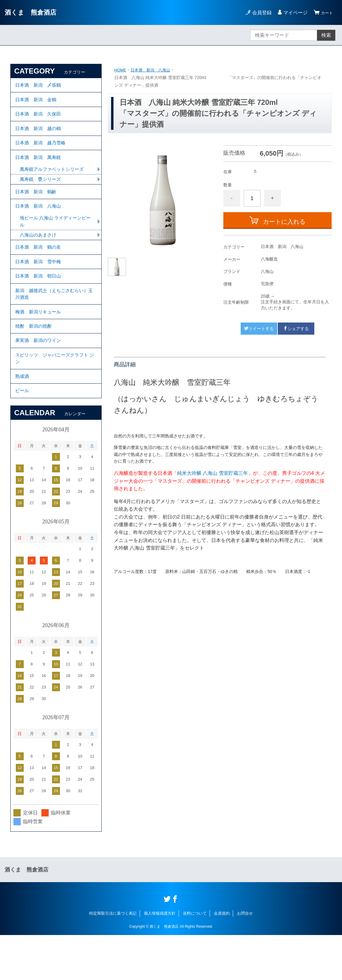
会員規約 (222, 958)
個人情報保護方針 (160, 958)
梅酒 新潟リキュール (40, 343)
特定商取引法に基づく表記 (113, 958)
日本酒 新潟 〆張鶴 (40, 86)
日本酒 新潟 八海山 (153, 70)
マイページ (293, 13)
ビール (23, 434)
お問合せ (245, 958)
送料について (195, 958)
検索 (326, 35)
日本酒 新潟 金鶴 (37, 103)
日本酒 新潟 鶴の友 (40, 269)
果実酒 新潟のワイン (40, 377)
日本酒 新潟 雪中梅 (40, 286)
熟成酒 (23, 418)
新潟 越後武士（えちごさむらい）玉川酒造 (54, 323)
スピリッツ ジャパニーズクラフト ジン (54, 397)
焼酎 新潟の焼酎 (35, 360)
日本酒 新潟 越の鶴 (40, 136)
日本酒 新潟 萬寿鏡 (40, 170)
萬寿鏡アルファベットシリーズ (54, 183)
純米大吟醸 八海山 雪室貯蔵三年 (213, 473)
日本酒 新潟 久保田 (40, 120)
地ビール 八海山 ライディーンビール (55, 241)
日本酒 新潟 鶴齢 (37, 207)
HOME (121, 70)
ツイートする (259, 329)
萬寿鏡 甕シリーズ (42, 194)
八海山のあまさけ (39, 255)
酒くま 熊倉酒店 (34, 12)
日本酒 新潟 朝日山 (40, 303)
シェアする (296, 329)
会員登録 (259, 13)
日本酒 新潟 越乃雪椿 (42, 153)
